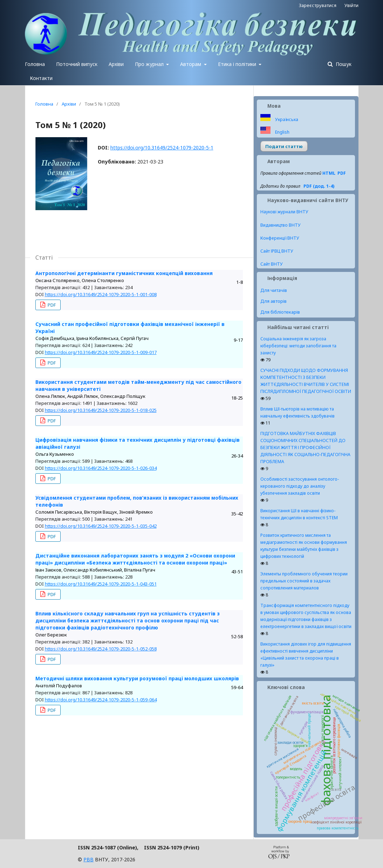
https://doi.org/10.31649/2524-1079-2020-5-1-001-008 (101, 294)
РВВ (88, 859)
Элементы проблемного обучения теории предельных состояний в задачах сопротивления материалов (304, 581)
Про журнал (150, 64)
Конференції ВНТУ (280, 238)
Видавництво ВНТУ (281, 225)
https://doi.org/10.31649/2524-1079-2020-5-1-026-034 (101, 468)
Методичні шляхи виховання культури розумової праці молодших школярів (137, 678)
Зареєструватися (318, 5)
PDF (51, 305)
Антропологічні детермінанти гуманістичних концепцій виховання (124, 273)
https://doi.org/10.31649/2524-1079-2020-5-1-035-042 (101, 526)
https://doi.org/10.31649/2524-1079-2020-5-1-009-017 (101, 352)
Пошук (343, 64)
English (282, 132)
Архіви (116, 64)
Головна (35, 64)
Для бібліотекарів (280, 312)
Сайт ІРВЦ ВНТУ (277, 251)
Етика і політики (238, 64)
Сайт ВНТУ (272, 264)
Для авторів (273, 301)
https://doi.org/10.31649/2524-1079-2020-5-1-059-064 (101, 700)
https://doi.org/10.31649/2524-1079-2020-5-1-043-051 (101, 584)
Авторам (191, 64)
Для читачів (274, 290)
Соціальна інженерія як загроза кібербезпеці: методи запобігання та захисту (298, 346)
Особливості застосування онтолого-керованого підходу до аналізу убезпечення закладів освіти (300, 486)
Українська (286, 119)
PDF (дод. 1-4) (319, 186)
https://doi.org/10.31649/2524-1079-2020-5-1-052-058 (101, 649)
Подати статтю (284, 146)
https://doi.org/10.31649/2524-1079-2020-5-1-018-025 (101, 410)
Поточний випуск (77, 64)
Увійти (351, 5)
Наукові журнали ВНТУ (284, 212)
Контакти (41, 78)
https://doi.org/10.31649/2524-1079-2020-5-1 (162, 148)
